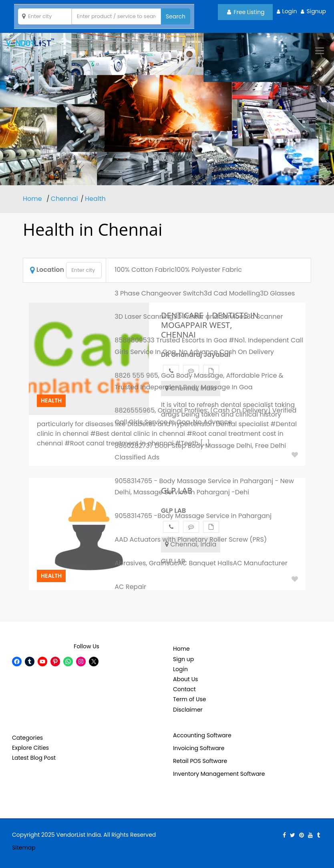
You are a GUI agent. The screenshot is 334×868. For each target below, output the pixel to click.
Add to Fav (295, 579)
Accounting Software (202, 735)
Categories (27, 738)
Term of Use (189, 699)
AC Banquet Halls (205, 563)
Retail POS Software (200, 761)
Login (290, 11)
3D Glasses (277, 293)
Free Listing (246, 12)
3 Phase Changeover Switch (159, 293)
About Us (185, 679)
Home (33, 199)
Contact (184, 689)
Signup (316, 11)
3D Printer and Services (210, 317)
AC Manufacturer (260, 563)
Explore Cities (30, 748)
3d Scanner (265, 317)
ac (174, 563)
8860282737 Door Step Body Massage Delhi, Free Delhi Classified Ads (200, 451)
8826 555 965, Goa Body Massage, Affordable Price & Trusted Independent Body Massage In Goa (199, 381)
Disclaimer (188, 710)
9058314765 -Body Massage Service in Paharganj (193, 516)
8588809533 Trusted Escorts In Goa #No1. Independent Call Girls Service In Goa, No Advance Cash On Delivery (209, 346)
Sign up (183, 659)
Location (47, 270)
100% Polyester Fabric (208, 270)
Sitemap (24, 848)
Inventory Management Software (219, 774)
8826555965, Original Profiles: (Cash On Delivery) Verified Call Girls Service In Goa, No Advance (205, 416)
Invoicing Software (199, 748)
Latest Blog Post (34, 758)
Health (95, 199)
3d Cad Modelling (232, 293)
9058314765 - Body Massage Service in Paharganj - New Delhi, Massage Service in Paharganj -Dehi (204, 487)
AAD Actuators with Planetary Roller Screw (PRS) (191, 539)
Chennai (64, 199)
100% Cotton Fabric (145, 270)
